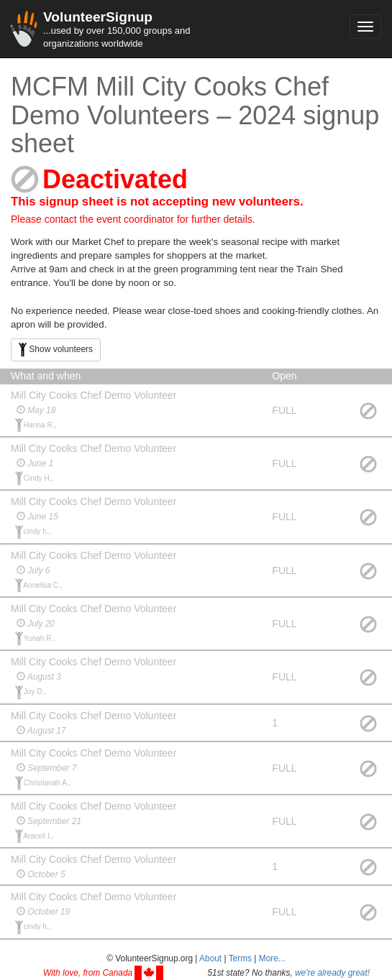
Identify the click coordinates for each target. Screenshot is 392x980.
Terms (240, 958)
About (210, 958)
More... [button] (272, 958)
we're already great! (332, 973)
